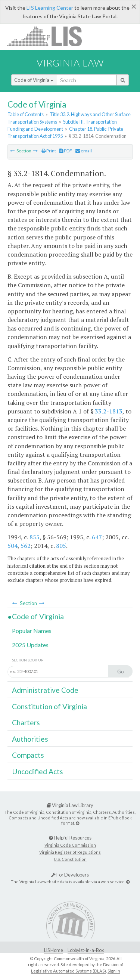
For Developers (70, 875)
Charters (26, 722)
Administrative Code (45, 690)
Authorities (30, 739)
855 (35, 537)
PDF (66, 151)
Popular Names (32, 631)
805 (61, 546)
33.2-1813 (109, 411)
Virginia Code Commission (70, 845)
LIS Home (54, 950)
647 (97, 537)
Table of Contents (26, 114)
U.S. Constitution (70, 859)
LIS (49, 36)
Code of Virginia (34, 80)
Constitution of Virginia (49, 706)
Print (49, 151)
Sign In (114, 971)
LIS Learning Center (50, 8)
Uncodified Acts (38, 771)
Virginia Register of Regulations (70, 852)
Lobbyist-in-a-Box (86, 950)
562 (26, 546)
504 (13, 546)
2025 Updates (30, 645)
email (84, 151)
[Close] (134, 6)
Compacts (28, 755)
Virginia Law (70, 63)
